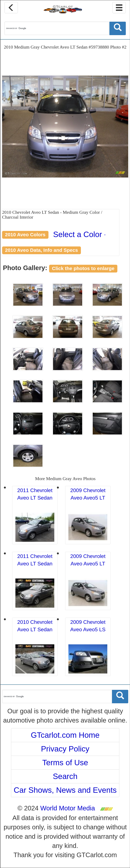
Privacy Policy (65, 749)
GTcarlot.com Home (65, 735)
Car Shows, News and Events (65, 790)
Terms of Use (65, 763)
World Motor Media (68, 808)
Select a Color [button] (79, 234)
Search (65, 776)
